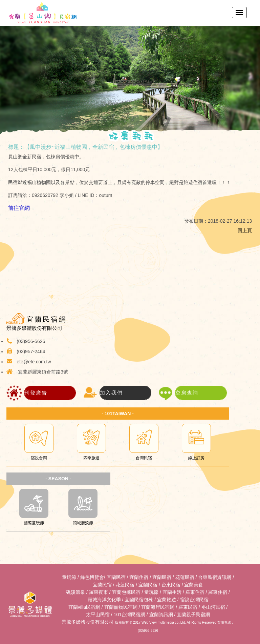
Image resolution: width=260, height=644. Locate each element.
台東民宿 (171, 585)
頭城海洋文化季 (104, 600)
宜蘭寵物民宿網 (121, 607)
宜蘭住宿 (139, 577)
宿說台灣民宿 (194, 600)
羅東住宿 (195, 592)
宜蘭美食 (194, 585)
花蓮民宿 (185, 577)
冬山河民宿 (213, 607)
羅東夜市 (99, 592)
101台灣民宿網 (129, 615)
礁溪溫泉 (75, 592)
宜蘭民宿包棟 (139, 600)
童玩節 (69, 577)
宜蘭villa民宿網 (84, 607)
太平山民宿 (98, 615)
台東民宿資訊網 (215, 577)
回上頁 (245, 230)
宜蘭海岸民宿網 (158, 607)
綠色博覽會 (92, 577)
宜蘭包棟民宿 (126, 592)
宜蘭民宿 (116, 577)
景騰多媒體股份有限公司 (88, 622)
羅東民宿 (188, 607)
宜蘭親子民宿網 (193, 615)
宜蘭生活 (172, 592)
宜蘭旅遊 (167, 600)
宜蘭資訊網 (161, 615)
